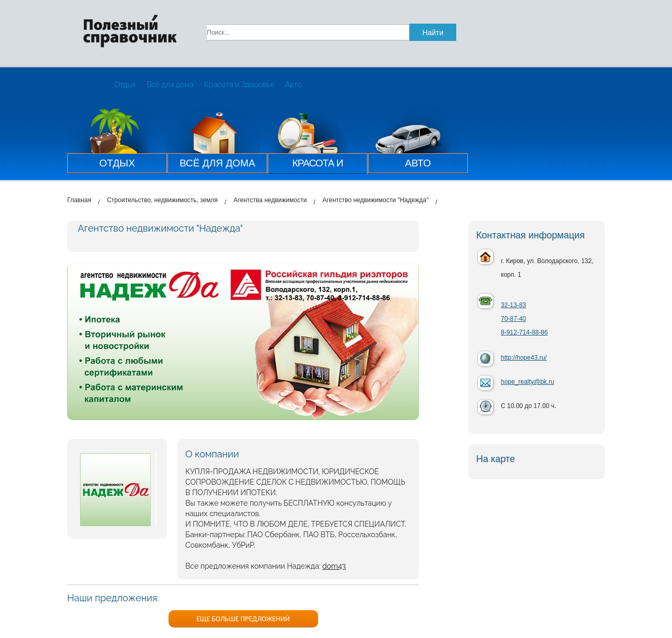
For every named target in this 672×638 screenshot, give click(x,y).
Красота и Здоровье (239, 85)
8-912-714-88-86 (524, 332)
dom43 (334, 566)
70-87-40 (513, 319)
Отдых (125, 85)
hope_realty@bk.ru (528, 382)
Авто (293, 85)
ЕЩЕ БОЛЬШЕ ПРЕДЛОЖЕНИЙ (243, 619)
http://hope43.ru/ (524, 358)
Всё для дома (170, 85)
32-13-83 (513, 305)
